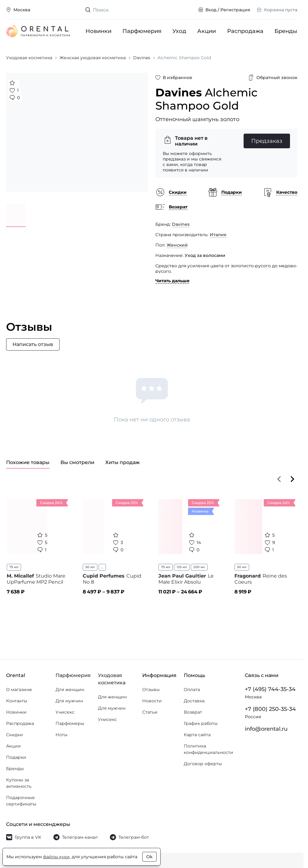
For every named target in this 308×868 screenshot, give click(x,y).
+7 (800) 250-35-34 (270, 709)
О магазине (19, 690)
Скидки (14, 735)
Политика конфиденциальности (208, 749)
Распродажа (245, 31)
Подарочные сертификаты (21, 801)
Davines (181, 224)
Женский (177, 245)
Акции (207, 31)
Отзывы (151, 690)
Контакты (17, 701)
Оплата (192, 690)
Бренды (286, 31)
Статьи (150, 712)
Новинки (98, 31)
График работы (201, 723)
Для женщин (70, 690)
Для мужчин (69, 701)
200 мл (199, 567)
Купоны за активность (19, 783)
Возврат (193, 712)
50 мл (90, 567)
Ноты (62, 735)
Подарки (16, 757)
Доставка (194, 701)
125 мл (182, 567)
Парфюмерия (142, 31)
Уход (180, 31)
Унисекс (65, 712)
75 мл (14, 567)
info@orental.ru (266, 729)
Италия (218, 235)
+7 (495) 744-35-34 (270, 689)
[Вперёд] (292, 479)
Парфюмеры (70, 723)
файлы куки (56, 857)
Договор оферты (203, 764)
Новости (152, 701)
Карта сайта (197, 735)
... (102, 567)
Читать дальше (172, 281)
